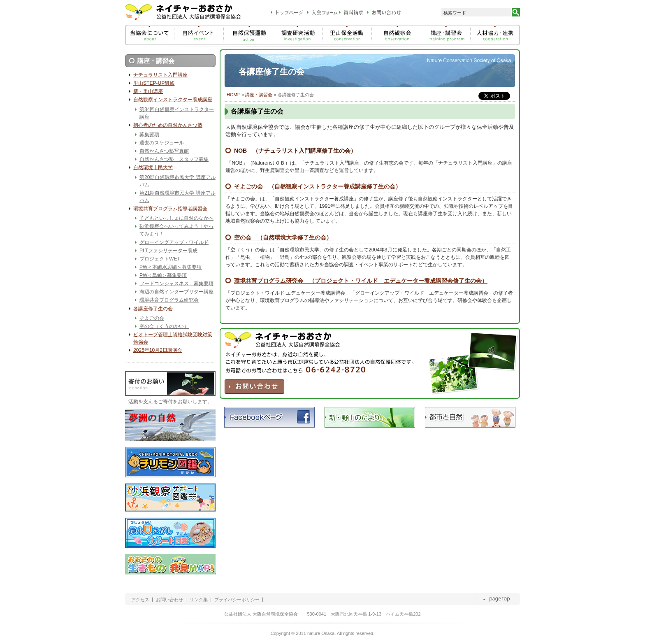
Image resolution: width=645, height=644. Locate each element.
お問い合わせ (169, 600)
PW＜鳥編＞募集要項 (163, 275)
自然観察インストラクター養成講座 (173, 100)
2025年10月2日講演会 (158, 350)
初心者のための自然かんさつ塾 (168, 125)
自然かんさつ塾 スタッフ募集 (174, 159)
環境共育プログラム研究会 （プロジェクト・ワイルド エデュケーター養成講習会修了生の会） (361, 281)
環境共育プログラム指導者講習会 (170, 209)
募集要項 (149, 135)
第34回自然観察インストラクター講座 (177, 113)
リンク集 (199, 600)
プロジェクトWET (160, 259)
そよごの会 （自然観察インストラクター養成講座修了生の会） (318, 186)
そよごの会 (152, 318)
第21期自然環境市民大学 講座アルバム (177, 197)
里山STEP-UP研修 (154, 83)
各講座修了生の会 (153, 309)
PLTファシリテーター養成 (168, 251)
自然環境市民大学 (153, 167)
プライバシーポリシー (237, 600)
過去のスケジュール (162, 143)
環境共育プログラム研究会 (169, 300)
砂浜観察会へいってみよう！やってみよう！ (176, 230)
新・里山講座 (148, 91)
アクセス (140, 600)
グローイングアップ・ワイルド (174, 242)
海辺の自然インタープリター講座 (176, 292)
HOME (233, 95)
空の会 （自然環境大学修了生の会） (284, 237)
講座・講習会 (259, 95)
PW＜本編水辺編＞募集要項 (171, 267)
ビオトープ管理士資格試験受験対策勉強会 (173, 338)
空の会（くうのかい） (164, 326)
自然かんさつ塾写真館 (164, 151)
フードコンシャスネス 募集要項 (176, 284)
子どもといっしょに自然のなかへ (176, 218)
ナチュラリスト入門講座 (160, 75)
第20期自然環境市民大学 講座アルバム (177, 181)
